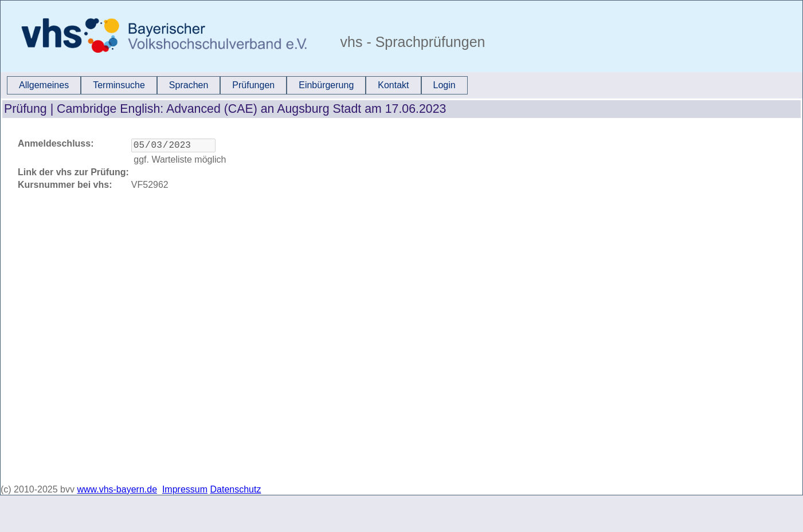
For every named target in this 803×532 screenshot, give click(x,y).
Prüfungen (253, 85)
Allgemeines (44, 85)
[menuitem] (44, 85)
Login (444, 85)
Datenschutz (236, 489)
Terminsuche (119, 85)
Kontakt (393, 85)
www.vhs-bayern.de (117, 489)
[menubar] (237, 85)
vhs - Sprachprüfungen (411, 42)
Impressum (185, 489)
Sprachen (189, 85)
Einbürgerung (326, 85)
